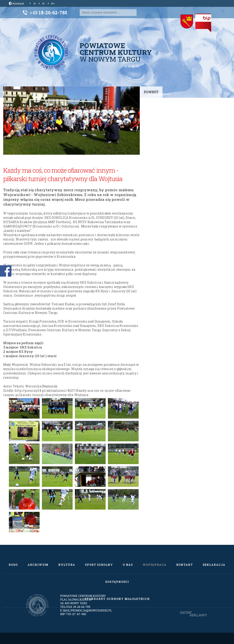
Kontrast (16, 4)
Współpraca (155, 565)
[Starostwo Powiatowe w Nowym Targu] (187, 22)
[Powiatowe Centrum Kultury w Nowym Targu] (51, 52)
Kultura (67, 565)
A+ (53, 4)
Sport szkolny (99, 565)
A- (44, 4)
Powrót (151, 92)
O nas (128, 565)
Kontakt (184, 565)
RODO (13, 565)
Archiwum (38, 565)
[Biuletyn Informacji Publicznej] (203, 23)
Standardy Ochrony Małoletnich (117, 599)
